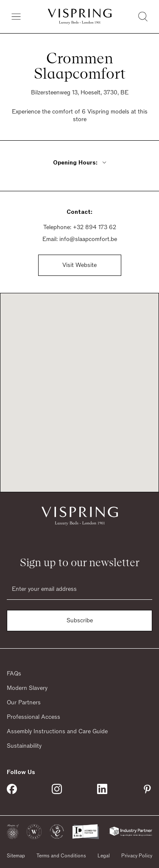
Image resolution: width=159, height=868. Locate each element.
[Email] (79, 589)
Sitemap (16, 856)
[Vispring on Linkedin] (102, 789)
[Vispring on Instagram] (57, 789)
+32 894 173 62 (95, 227)
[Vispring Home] (80, 17)
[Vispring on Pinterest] (147, 789)
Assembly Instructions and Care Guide (57, 732)
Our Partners (24, 703)
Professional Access (33, 717)
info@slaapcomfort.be (88, 239)
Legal (104, 856)
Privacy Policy (137, 856)
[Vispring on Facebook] (12, 789)
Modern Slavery (27, 688)
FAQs (14, 674)
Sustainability (24, 746)
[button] (13, 832)
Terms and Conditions (61, 856)
